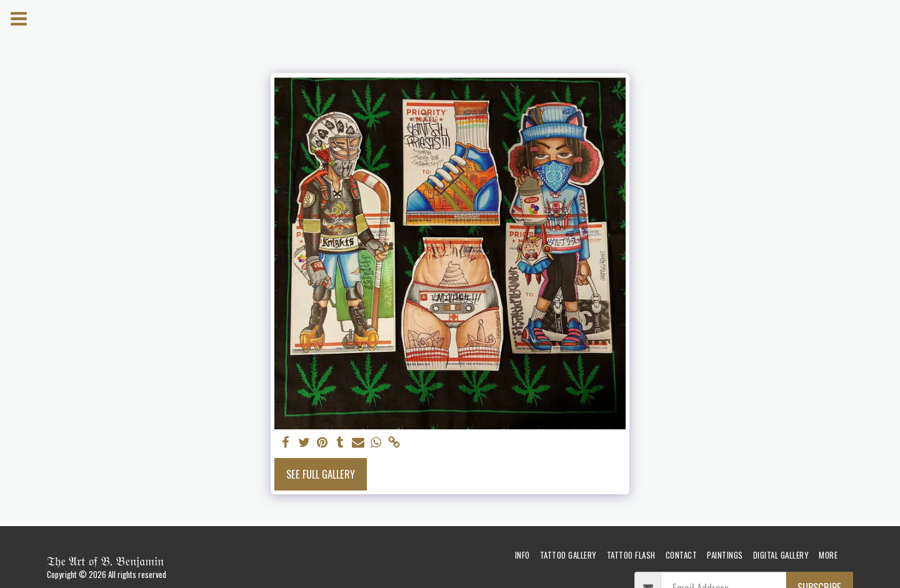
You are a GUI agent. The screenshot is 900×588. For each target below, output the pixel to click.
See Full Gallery (321, 474)
